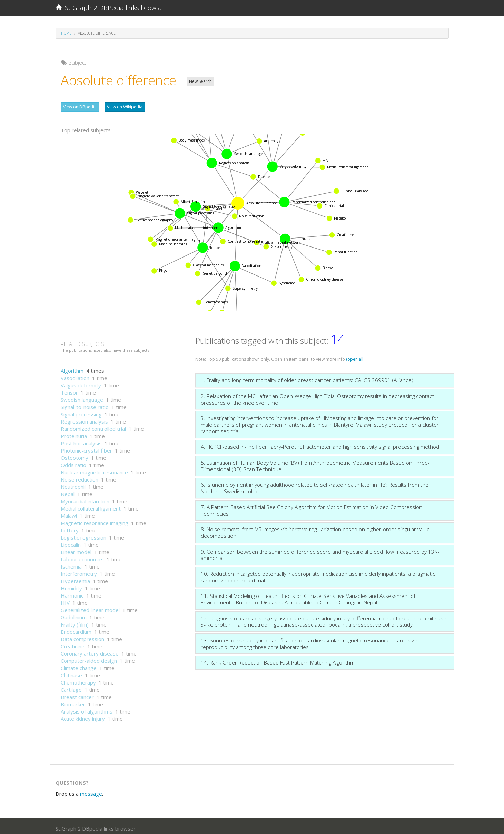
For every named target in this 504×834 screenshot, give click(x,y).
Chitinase (71, 672)
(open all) (355, 356)
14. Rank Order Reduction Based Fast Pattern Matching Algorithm (278, 659)
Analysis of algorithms (87, 708)
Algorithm (72, 367)
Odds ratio (73, 462)
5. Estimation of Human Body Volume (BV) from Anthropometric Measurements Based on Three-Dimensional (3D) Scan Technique (315, 462)
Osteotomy (75, 454)
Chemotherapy (78, 679)
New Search (200, 81)
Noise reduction (80, 476)
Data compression (82, 636)
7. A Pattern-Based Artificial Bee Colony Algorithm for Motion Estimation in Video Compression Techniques (312, 507)
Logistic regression (83, 534)
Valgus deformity (81, 382)
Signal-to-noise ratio (85, 404)
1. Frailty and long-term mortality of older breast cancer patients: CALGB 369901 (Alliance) (307, 377)
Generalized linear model (90, 607)
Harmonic (72, 592)
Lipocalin (71, 541)
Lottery (70, 527)
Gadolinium (74, 614)
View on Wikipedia (125, 107)
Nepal (68, 491)
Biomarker (73, 701)
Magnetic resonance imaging (95, 520)
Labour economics (82, 556)
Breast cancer (77, 694)
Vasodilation (75, 375)
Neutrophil (73, 483)
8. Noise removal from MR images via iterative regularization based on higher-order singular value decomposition (315, 529)
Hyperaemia (75, 578)
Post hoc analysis (81, 440)
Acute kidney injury (83, 715)
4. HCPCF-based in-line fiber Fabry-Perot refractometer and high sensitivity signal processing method (320, 443)
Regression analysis (84, 418)
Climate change (79, 665)
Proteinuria (74, 433)
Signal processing (81, 411)
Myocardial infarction (85, 498)
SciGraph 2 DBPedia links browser (111, 8)
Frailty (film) (75, 621)
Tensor (69, 389)
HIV (65, 599)
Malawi (69, 512)
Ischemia (71, 563)
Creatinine (73, 643)
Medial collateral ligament (91, 505)
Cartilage (71, 686)
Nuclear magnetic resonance (94, 469)
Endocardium (76, 628)
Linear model (76, 549)
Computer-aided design (89, 657)
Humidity (71, 585)
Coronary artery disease (90, 650)
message (91, 790)
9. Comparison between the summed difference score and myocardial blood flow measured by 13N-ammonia (320, 551)
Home (66, 33)
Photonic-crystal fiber (86, 447)
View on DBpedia (80, 107)
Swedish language (82, 396)
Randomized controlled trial (93, 425)
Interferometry (79, 570)
